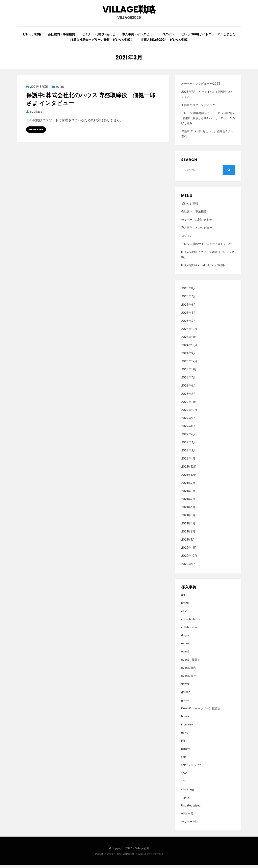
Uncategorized (191, 808)
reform (186, 752)
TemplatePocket (125, 857)
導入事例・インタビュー (139, 37)
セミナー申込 (190, 825)
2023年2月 (189, 396)
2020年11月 (189, 551)
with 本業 (187, 816)
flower (185, 687)
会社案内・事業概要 (61, 37)
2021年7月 (188, 502)
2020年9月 (189, 567)
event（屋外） (191, 662)
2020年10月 (189, 559)
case (184, 614)
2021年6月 (188, 510)
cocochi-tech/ (191, 622)
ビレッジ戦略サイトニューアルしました (208, 37)
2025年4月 (189, 315)
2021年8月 (188, 494)
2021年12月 (189, 469)
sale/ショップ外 (192, 768)
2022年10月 (189, 413)
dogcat (186, 638)
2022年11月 (189, 405)
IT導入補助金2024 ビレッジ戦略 (164, 42)
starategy (188, 792)
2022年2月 (189, 453)
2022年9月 (189, 421)
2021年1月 (188, 542)
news (185, 735)
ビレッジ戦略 (32, 37)
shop (184, 776)
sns (183, 784)
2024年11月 (189, 340)
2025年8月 (189, 291)
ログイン (168, 37)
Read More (36, 132)
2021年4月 (188, 526)
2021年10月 (189, 478)
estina (60, 89)
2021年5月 (188, 518)
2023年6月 (189, 388)
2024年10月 (189, 348)
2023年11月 (189, 372)
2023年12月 (189, 364)
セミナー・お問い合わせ (98, 37)
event (185, 654)
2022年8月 (189, 429)
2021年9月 (188, 486)
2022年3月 (189, 445)
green (185, 703)
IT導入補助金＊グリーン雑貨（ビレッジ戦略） (102, 42)
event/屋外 (189, 679)
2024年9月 (189, 356)
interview (187, 727)
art (183, 598)
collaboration (190, 630)
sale (184, 760)
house (185, 719)
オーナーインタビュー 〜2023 (201, 86)
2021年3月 (188, 534)
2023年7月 (188, 380)
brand (185, 606)
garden (186, 695)
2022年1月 (188, 461)
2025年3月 (189, 324)
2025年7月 (188, 299)
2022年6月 (189, 437)
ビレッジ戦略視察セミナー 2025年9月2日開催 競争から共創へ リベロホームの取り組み (208, 121)
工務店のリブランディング (198, 108)
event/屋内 (189, 671)
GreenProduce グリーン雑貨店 (201, 711)
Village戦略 (129, 10)
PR (183, 743)
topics (185, 800)
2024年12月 (189, 332)
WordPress (157, 857)
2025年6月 (189, 307)
